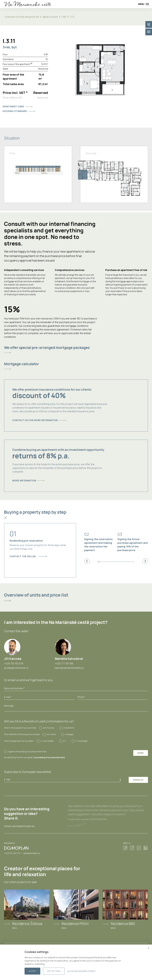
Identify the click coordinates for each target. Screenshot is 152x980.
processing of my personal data (50, 757)
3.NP (64, 17)
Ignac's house (50, 17)
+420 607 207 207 (12, 853)
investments (69, 728)
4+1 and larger (82, 741)
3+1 (65, 741)
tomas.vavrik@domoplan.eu (19, 826)
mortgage (69, 734)
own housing (49, 728)
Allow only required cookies (81, 971)
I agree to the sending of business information (27, 752)
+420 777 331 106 (64, 663)
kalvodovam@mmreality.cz (69, 668)
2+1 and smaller (47, 741)
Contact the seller (28, 556)
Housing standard (19, 111)
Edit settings (54, 971)
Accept (32, 971)
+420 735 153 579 (14, 663)
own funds (51, 734)
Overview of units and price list (22, 17)
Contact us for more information (39, 420)
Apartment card (17, 107)
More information (28, 481)
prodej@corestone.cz (16, 668)
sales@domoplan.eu (32, 853)
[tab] (76, 350)
